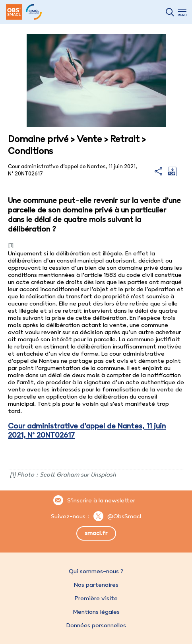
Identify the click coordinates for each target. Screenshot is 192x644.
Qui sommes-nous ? (96, 571)
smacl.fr (96, 533)
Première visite (96, 598)
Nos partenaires (96, 585)
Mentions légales (96, 612)
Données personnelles (96, 625)
